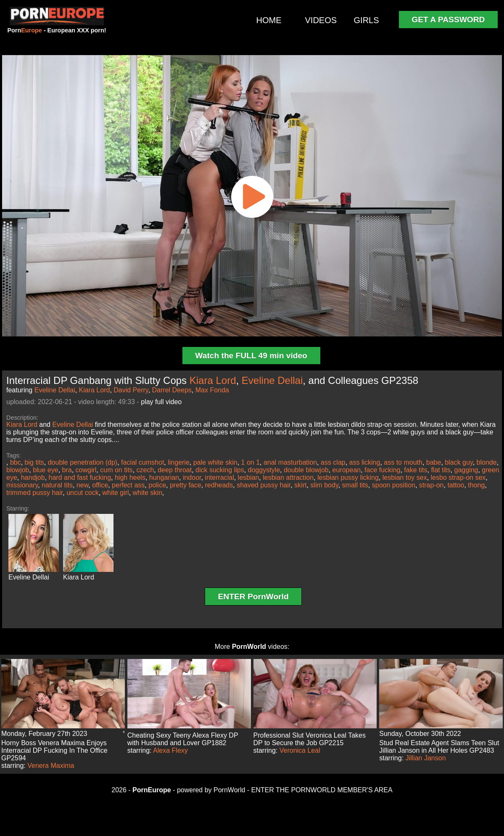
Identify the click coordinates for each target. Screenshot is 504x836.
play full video (161, 402)
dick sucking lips (220, 470)
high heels (130, 478)
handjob (33, 478)
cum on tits (116, 470)
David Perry (131, 390)
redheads (219, 485)
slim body (324, 485)
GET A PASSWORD (448, 20)
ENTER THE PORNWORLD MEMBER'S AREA (322, 790)
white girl (116, 493)
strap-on (431, 485)
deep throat (175, 470)
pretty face (186, 485)
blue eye (46, 470)
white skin (148, 493)
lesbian (249, 478)
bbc (16, 462)
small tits (355, 485)
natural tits (57, 485)
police (157, 485)
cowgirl (86, 470)
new (82, 485)
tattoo (456, 485)
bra (67, 470)
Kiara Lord (213, 380)
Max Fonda (212, 390)
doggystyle (264, 470)
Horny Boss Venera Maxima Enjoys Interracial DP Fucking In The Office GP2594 (54, 750)
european (347, 470)
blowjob (18, 470)
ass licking (365, 462)
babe (434, 462)
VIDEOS (321, 20)
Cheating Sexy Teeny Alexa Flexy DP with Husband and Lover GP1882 (183, 739)
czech (145, 470)
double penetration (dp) (83, 462)
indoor (192, 478)
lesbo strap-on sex (458, 478)
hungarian (164, 478)
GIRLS (367, 20)
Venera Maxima (51, 766)
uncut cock (82, 493)
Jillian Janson (426, 758)
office (100, 485)
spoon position (394, 485)
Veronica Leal (300, 750)
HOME (269, 20)
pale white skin (215, 462)
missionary (22, 485)
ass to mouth (403, 462)
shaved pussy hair (264, 485)
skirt (300, 485)
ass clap (333, 462)
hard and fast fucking (80, 478)
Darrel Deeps (172, 390)
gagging (466, 470)
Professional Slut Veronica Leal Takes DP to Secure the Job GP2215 (310, 739)
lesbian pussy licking (348, 478)
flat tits (441, 470)
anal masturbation (290, 462)
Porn (24, 30)
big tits (34, 462)
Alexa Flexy (170, 750)
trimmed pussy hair (34, 493)
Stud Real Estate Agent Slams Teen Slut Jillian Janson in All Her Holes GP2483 (439, 747)
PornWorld (249, 647)
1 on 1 (251, 462)
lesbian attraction (288, 478)
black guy (459, 462)
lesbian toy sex (405, 478)
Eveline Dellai (272, 380)
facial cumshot (142, 462)
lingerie (179, 462)
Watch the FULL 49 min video (251, 356)
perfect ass (128, 485)
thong (476, 485)
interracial (219, 478)
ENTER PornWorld (253, 597)
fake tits (416, 470)
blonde (487, 462)
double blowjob (306, 470)
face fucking (382, 470)
